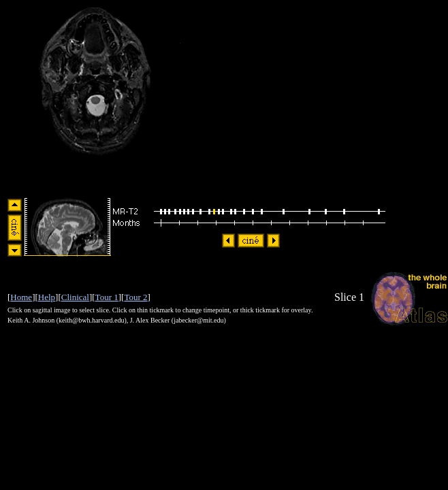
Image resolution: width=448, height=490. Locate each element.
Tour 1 (107, 297)
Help (47, 297)
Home (21, 297)
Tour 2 (135, 297)
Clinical (75, 297)
